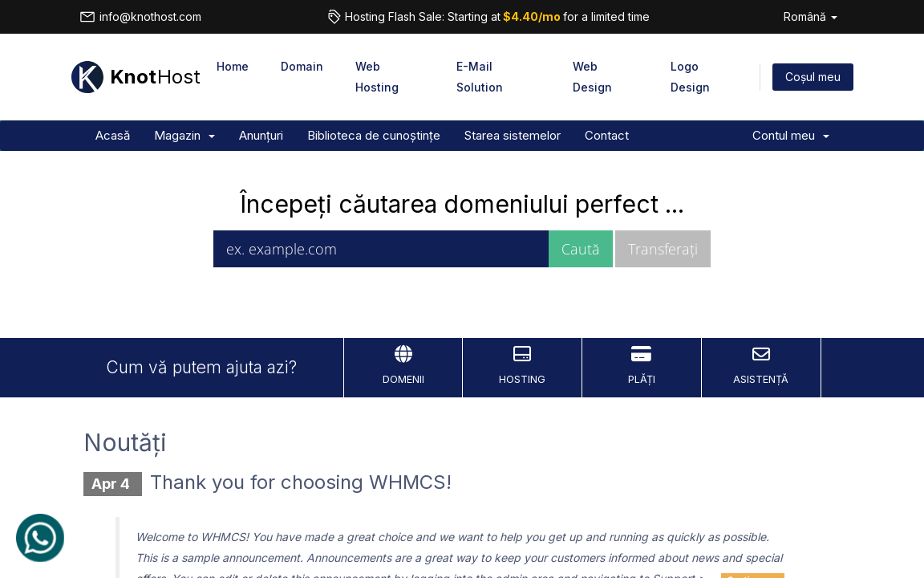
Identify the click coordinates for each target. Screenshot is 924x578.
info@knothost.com (140, 17)
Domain (302, 66)
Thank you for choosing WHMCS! (301, 482)
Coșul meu (813, 77)
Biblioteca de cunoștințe (374, 135)
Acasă (113, 135)
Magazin (184, 135)
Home (233, 66)
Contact (607, 135)
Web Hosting (377, 77)
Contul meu (791, 135)
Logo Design (690, 77)
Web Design (592, 77)
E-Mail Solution (480, 77)
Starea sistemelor (513, 135)
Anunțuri (261, 135)
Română (811, 16)
